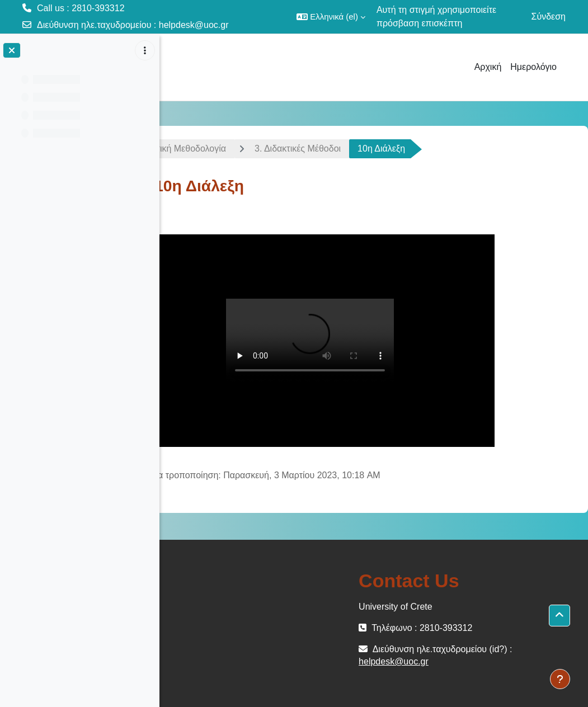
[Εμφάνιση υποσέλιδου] (560, 679)
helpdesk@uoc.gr (194, 25)
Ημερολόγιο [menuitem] (533, 67)
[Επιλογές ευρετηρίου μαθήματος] (145, 50)
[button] (331, 17)
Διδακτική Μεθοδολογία (227, 149)
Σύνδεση (549, 17)
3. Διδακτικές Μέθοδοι (345, 149)
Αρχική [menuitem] (488, 67)
